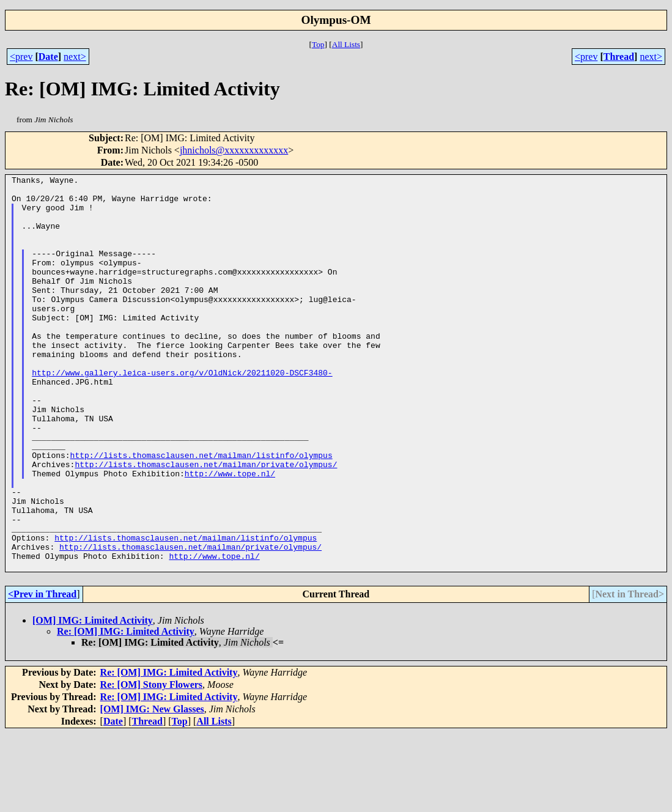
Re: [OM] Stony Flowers (152, 763)
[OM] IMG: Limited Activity (93, 699)
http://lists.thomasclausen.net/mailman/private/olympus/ (206, 523)
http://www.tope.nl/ (230, 534)
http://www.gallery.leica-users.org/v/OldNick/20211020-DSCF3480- (182, 413)
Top (318, 44)
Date (48, 57)
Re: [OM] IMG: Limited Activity (126, 710)
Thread (619, 57)
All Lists (346, 44)
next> (75, 57)
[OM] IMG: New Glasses (152, 788)
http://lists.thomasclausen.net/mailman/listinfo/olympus (201, 512)
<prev (21, 57)
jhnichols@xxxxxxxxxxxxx (234, 150)
